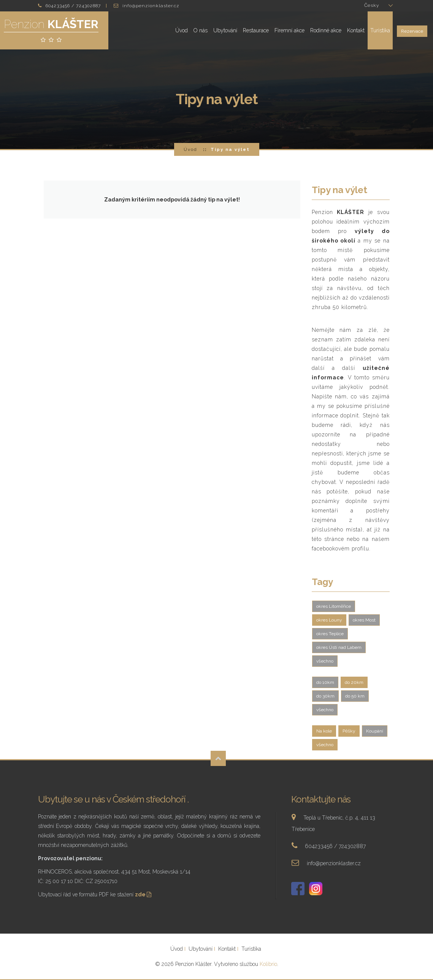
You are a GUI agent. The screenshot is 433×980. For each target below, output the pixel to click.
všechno (325, 661)
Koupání (375, 731)
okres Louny (329, 620)
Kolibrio (268, 964)
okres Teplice (330, 634)
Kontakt (356, 30)
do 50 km (355, 696)
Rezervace (412, 31)
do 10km (325, 682)
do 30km (325, 696)
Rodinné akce (326, 30)
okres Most (364, 620)
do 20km (354, 682)
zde (144, 894)
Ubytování (225, 30)
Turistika (380, 30)
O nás (201, 30)
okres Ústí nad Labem (339, 647)
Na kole (324, 731)
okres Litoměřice (334, 606)
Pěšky (349, 731)
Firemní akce (289, 30)
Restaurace (256, 30)
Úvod (182, 30)
